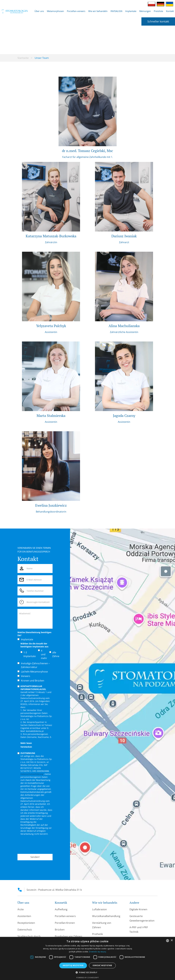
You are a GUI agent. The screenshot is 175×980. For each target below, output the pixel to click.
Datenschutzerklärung (32, 774)
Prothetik (98, 934)
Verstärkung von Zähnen (102, 925)
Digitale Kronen (138, 909)
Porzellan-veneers (76, 11)
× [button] (172, 940)
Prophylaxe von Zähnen (68, 936)
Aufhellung (61, 909)
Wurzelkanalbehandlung (106, 916)
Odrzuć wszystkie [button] (102, 965)
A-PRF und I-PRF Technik (139, 929)
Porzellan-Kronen (65, 923)
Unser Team (42, 58)
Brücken (60, 929)
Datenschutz (25, 929)
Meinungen (145, 11)
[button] (39, 11)
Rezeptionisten (26, 923)
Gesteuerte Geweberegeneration (142, 918)
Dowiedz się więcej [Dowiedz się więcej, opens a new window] (98, 952)
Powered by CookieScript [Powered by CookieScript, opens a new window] (88, 978)
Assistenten (24, 916)
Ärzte (21, 909)
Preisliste (158, 11)
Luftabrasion (99, 909)
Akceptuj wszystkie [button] (73, 965)
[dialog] (87, 958)
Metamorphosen (55, 11)
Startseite (23, 58)
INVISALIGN (116, 11)
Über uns (39, 11)
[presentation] (40, 845)
